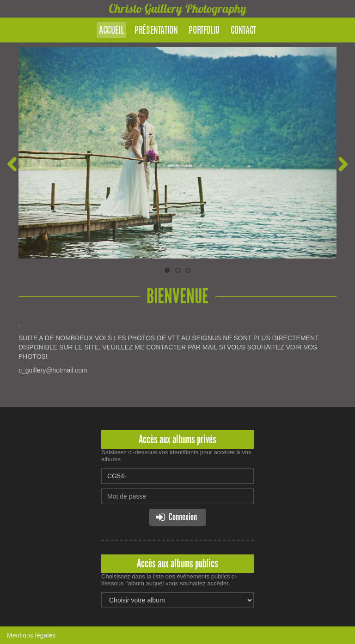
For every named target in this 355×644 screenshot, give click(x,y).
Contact (243, 31)
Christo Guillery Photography (177, 9)
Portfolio (204, 31)
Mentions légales (31, 635)
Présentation (156, 31)
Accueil (111, 31)
